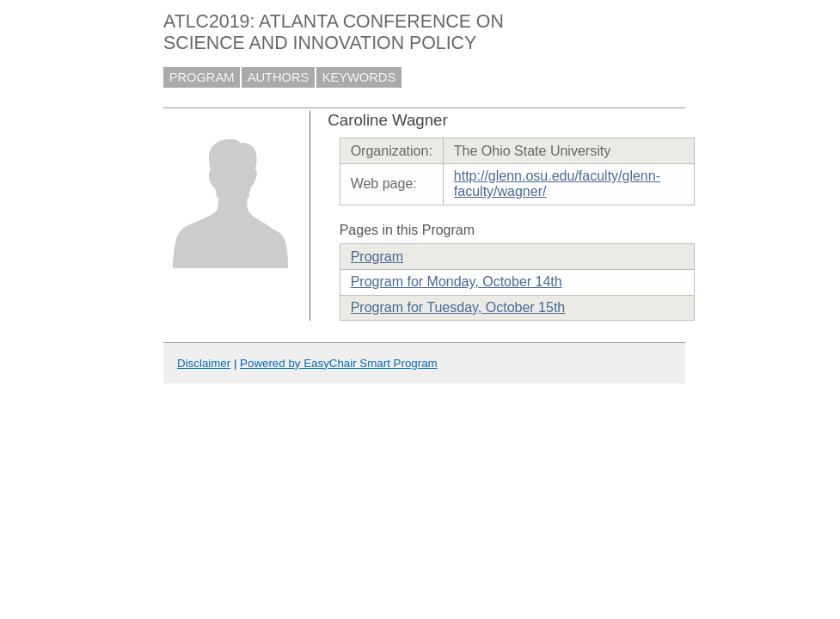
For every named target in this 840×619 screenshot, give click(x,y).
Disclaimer (204, 363)
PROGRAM (202, 77)
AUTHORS (279, 77)
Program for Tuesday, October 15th (458, 307)
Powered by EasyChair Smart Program (339, 363)
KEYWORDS (359, 77)
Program (377, 257)
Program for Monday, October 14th (457, 282)
